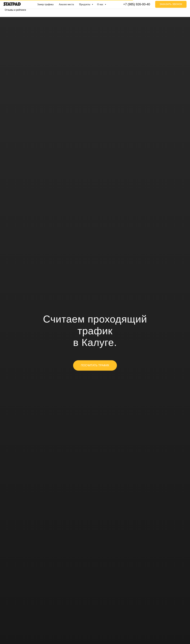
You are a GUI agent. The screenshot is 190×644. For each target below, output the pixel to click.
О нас (101, 4)
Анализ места (66, 4)
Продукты (85, 4)
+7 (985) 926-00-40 (137, 4)
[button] (171, 4)
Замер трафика (45, 4)
